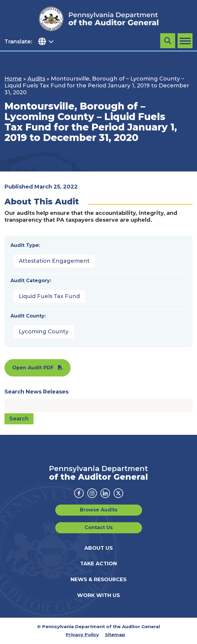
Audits (36, 79)
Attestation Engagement (54, 261)
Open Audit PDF (33, 368)
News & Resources (98, 579)
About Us (98, 548)
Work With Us (98, 595)
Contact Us (99, 527)
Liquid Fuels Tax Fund (49, 296)
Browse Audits (99, 510)
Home (13, 79)
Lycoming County (44, 332)
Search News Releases (36, 392)
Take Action (98, 563)
